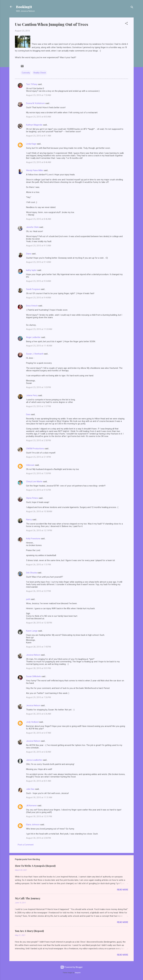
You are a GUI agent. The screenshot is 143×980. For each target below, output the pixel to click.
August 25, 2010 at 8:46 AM (39, 162)
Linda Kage (31, 144)
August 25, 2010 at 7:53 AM (39, 95)
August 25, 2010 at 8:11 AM (39, 136)
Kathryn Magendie (34, 125)
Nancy (29, 520)
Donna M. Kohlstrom (35, 103)
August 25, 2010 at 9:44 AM (39, 298)
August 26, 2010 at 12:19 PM (39, 530)
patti (28, 599)
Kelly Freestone (33, 539)
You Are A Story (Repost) (29, 931)
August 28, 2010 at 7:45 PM (38, 647)
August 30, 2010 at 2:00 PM (38, 838)
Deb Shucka (31, 573)
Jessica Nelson (33, 655)
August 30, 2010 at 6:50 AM (39, 752)
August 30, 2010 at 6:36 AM (39, 714)
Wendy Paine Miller (35, 170)
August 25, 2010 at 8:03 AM (39, 117)
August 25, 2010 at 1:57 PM (38, 406)
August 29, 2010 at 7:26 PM (38, 697)
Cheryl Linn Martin (34, 482)
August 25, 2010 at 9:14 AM (39, 262)
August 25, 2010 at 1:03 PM (38, 387)
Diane (29, 254)
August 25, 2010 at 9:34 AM (39, 281)
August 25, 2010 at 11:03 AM (39, 329)
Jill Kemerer (31, 806)
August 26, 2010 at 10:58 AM (39, 511)
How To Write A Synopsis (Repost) (35, 866)
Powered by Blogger (72, 967)
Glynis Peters (32, 498)
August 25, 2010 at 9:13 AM (39, 246)
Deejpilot (78, 973)
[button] (126, 24)
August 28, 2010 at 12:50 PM (39, 623)
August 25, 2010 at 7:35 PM (38, 473)
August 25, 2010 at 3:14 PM (38, 457)
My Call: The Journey (28, 898)
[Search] (132, 8)
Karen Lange (32, 631)
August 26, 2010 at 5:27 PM (38, 591)
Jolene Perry (32, 395)
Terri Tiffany (32, 84)
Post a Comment (26, 845)
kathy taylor (31, 270)
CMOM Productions (35, 449)
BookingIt (24, 7)
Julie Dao (30, 789)
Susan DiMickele (34, 676)
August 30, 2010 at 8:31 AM (39, 781)
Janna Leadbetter (34, 760)
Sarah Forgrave (33, 289)
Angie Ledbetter (33, 337)
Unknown (30, 465)
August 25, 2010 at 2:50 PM (38, 440)
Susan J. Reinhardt (35, 354)
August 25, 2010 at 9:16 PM (38, 490)
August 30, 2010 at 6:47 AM (39, 733)
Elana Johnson (33, 825)
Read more (123, 890)
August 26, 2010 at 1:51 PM (38, 565)
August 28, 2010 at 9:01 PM (38, 668)
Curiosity (26, 73)
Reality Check (40, 73)
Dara (28, 414)
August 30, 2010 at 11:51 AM (39, 797)
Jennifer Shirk (32, 227)
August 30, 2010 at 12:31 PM (39, 816)
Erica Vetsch (32, 306)
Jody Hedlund (32, 722)
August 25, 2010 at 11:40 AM (39, 346)
